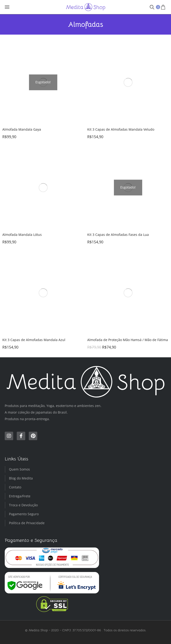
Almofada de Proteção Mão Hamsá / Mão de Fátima (128, 340)
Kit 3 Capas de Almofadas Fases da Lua (118, 235)
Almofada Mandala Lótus (22, 235)
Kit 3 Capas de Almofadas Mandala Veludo (121, 129)
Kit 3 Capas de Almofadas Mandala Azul (34, 340)
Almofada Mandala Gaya (22, 129)
